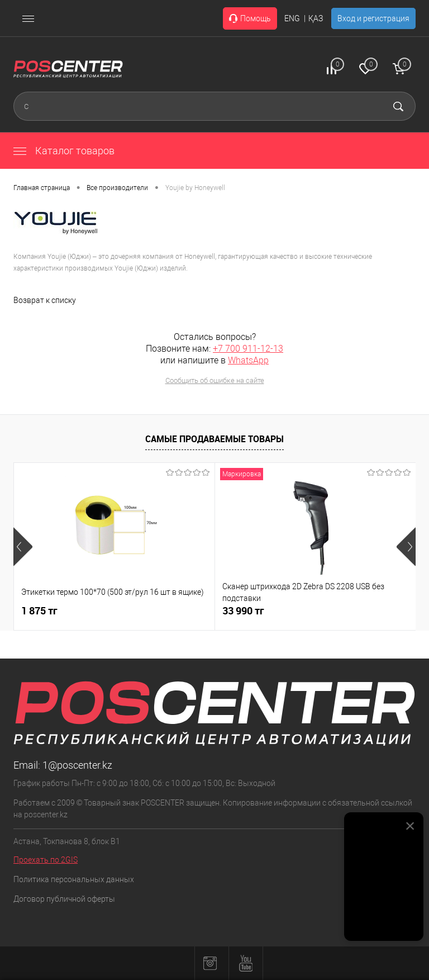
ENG (292, 18)
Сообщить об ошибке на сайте (215, 380)
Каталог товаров (64, 151)
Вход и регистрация (373, 18)
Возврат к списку (45, 300)
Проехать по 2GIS (46, 860)
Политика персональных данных (74, 879)
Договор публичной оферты (64, 899)
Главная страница (42, 188)
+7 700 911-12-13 (248, 349)
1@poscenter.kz (77, 765)
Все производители (117, 188)
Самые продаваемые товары (214, 439)
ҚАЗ (316, 18)
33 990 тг (243, 611)
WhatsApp (248, 360)
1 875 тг (39, 611)
